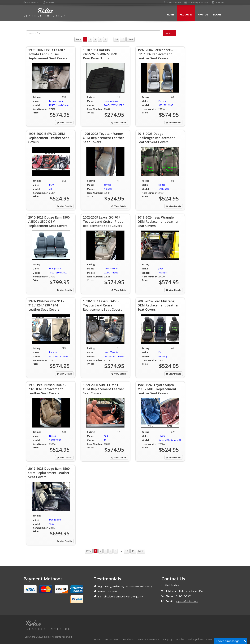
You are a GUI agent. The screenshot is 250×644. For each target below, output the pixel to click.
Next (130, 39)
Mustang (163, 356)
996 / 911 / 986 (166, 105)
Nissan (53, 436)
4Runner (108, 189)
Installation (129, 639)
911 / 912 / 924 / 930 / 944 (62, 356)
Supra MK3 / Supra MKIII (170, 440)
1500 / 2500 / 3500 (58, 273)
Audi (106, 436)
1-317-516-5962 (173, 3)
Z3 (51, 189)
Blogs (217, 15)
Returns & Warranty (148, 639)
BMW (52, 185)
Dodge (162, 185)
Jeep (161, 268)
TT (105, 440)
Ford (161, 352)
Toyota (107, 185)
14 (116, 39)
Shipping (167, 639)
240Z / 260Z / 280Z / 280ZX (117, 105)
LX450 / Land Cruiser (114, 356)
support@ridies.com (196, 3)
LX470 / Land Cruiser (59, 105)
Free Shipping (31, 3)
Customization (112, 639)
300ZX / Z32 (55, 440)
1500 (52, 524)
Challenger (164, 189)
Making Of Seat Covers (200, 639)
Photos (203, 15)
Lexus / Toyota (56, 101)
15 (123, 39)
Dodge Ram (55, 268)
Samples (49, 3)
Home (171, 15)
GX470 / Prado (111, 273)
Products (186, 15)
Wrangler (163, 273)
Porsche (162, 101)
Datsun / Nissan (111, 101)
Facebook (218, 3)
